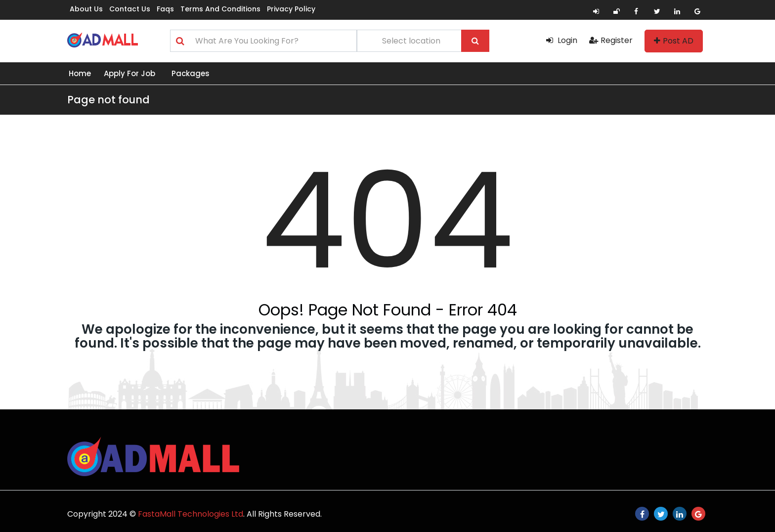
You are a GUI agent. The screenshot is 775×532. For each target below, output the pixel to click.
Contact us (130, 9)
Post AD (674, 41)
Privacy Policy (291, 9)
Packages (191, 73)
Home (80, 73)
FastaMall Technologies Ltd (191, 514)
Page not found (108, 100)
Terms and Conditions (220, 9)
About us (86, 9)
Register (611, 40)
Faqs (165, 9)
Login (562, 40)
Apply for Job (129, 73)
